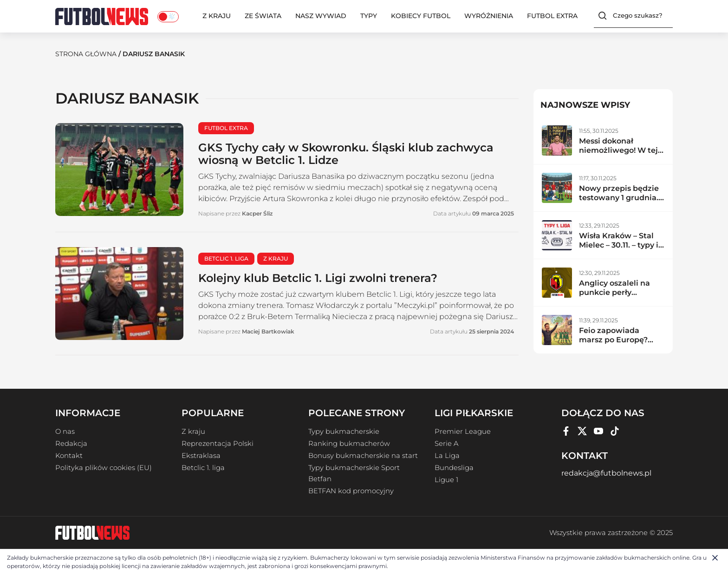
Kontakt (69, 456)
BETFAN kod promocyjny (351, 491)
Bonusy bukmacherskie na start (363, 456)
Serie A (446, 444)
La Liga (447, 456)
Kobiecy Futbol (421, 16)
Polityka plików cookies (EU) (104, 468)
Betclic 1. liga (203, 468)
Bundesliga (454, 468)
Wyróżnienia (489, 16)
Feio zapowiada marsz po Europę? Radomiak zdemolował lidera (614, 344)
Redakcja (71, 444)
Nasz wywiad (321, 16)
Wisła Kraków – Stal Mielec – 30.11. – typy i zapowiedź (619, 245)
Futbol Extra (552, 16)
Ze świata (263, 16)
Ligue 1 (446, 480)
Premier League (463, 431)
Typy (369, 16)
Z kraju (217, 16)
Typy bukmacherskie (344, 431)
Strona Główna (86, 54)
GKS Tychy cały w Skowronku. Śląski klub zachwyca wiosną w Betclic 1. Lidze (346, 154)
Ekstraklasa (201, 456)
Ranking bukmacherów (349, 444)
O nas (65, 431)
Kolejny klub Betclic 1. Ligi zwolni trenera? (318, 278)
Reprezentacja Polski (218, 444)
